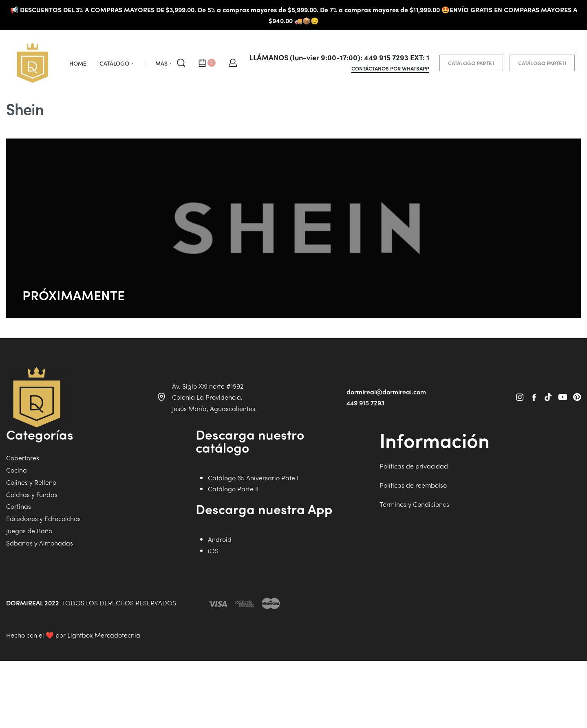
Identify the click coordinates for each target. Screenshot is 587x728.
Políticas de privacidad (414, 527)
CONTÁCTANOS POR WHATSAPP (390, 69)
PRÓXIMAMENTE (74, 295)
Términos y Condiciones (414, 565)
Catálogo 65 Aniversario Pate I (253, 539)
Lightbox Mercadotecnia (104, 696)
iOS (213, 612)
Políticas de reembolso (413, 546)
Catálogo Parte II (233, 550)
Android (220, 600)
